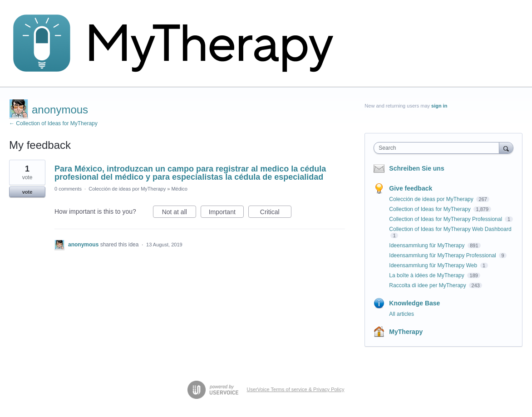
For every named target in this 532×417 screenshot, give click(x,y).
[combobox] (438, 148)
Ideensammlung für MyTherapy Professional (443, 255)
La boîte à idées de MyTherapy (427, 275)
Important (226, 213)
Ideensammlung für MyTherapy (427, 245)
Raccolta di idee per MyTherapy (428, 285)
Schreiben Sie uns (416, 168)
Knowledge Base (414, 303)
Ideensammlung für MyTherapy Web (434, 265)
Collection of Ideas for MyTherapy (431, 209)
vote (27, 192)
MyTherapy (406, 332)
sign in (439, 106)
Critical (276, 213)
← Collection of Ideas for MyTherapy (53, 123)
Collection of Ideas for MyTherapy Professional (446, 219)
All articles (401, 314)
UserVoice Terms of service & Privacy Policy (296, 389)
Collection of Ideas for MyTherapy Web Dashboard (450, 229)
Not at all (179, 213)
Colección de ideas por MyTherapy (127, 189)
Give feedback (411, 188)
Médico (179, 189)
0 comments (68, 189)
